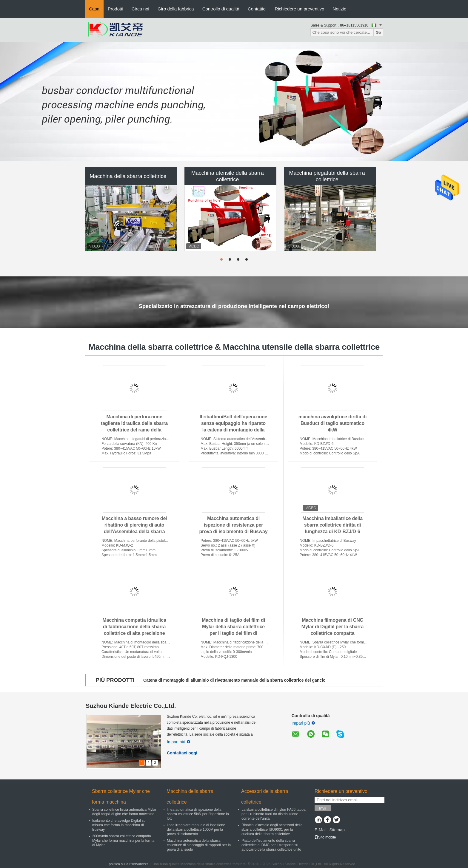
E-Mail (321, 830)
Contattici (257, 9)
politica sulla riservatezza (128, 864)
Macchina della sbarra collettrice (128, 176)
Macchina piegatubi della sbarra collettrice (327, 176)
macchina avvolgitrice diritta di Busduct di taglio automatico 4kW (332, 423)
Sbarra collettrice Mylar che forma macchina (121, 797)
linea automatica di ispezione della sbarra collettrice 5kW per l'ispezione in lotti (198, 814)
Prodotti (116, 9)
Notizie (339, 9)
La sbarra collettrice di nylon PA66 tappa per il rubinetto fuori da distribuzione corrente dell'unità (274, 814)
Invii (323, 808)
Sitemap (337, 830)
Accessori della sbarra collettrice (265, 797)
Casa (94, 9)
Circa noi (140, 9)
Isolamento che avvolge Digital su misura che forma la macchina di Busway (119, 825)
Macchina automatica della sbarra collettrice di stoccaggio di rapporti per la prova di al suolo (199, 845)
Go (378, 32)
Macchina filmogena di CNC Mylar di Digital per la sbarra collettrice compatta (332, 627)
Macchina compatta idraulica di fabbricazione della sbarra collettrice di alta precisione (134, 627)
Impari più (178, 742)
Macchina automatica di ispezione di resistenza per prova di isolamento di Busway (234, 525)
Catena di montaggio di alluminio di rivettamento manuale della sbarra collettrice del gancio (234, 680)
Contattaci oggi (182, 753)
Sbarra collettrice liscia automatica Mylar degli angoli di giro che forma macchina (124, 812)
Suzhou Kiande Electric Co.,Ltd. (131, 706)
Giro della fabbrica (176, 9)
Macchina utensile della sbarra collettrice (228, 176)
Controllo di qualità (221, 9)
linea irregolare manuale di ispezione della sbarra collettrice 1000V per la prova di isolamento (196, 830)
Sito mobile (325, 837)
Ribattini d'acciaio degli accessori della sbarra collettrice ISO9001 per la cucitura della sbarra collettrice (272, 830)
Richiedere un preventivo (299, 9)
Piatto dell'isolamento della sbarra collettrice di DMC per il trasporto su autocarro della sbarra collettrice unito (271, 845)
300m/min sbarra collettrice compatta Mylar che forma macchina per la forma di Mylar (123, 841)
